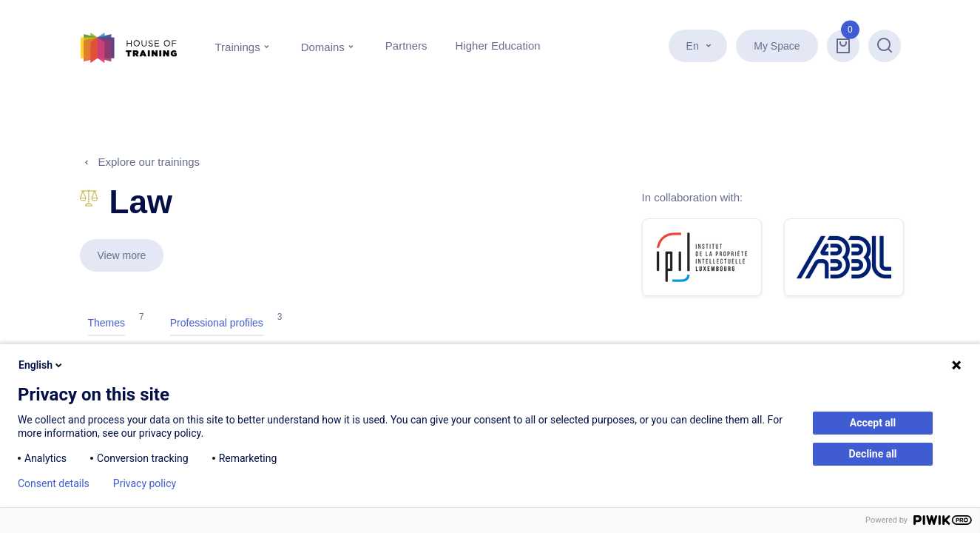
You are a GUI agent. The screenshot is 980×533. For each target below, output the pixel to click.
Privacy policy (145, 483)
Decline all (872, 454)
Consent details (54, 483)
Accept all (873, 423)
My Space (777, 46)
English (41, 365)
